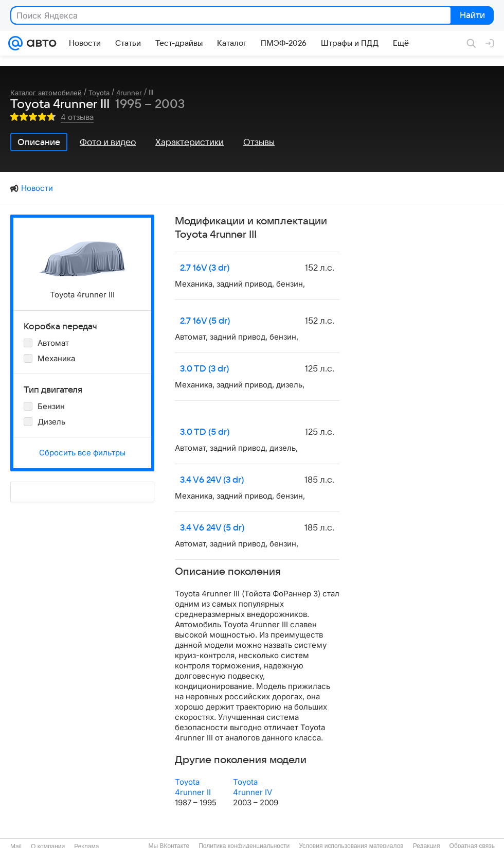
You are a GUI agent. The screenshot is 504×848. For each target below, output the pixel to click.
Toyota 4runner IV (253, 787)
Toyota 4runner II (193, 787)
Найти (471, 16)
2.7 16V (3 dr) (205, 268)
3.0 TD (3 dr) (204, 369)
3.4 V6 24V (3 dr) (212, 480)
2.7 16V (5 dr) (205, 321)
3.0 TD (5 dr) (205, 432)
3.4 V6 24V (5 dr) (212, 528)
